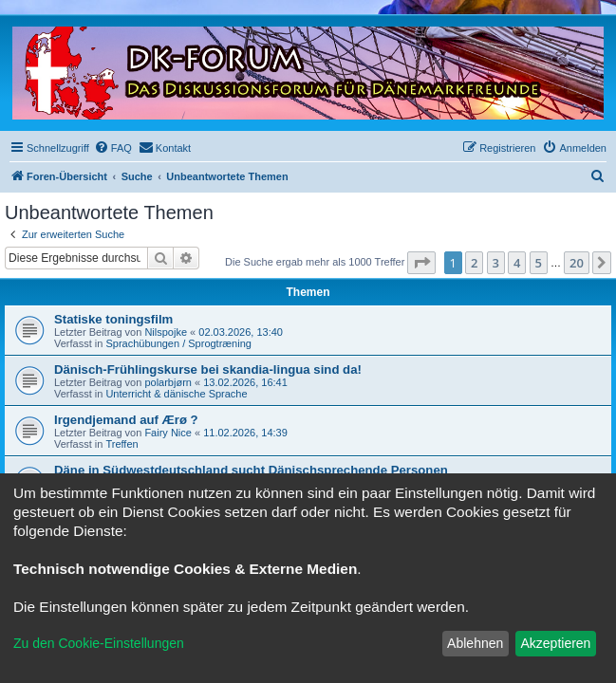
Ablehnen (475, 643)
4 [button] (517, 263)
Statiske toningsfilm (113, 319)
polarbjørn (168, 382)
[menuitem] (113, 148)
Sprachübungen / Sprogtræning (178, 343)
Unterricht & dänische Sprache (176, 394)
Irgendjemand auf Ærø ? (126, 420)
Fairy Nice (168, 433)
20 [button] (577, 263)
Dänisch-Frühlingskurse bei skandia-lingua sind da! (208, 369)
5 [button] (539, 263)
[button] (421, 263)
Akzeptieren (555, 643)
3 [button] (496, 263)
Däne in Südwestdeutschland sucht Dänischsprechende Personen (251, 470)
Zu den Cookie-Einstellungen (99, 643)
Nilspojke (166, 332)
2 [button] (474, 263)
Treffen (121, 444)
